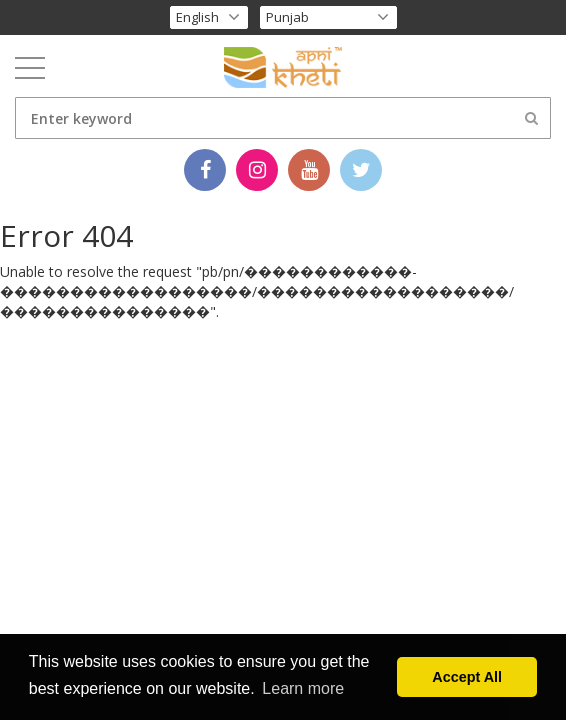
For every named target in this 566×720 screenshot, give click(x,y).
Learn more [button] (303, 688)
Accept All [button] (467, 677)
